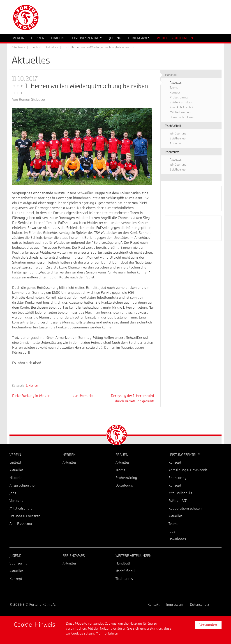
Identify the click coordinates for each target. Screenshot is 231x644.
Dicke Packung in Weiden (31, 396)
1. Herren (32, 386)
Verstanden (208, 625)
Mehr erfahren (107, 633)
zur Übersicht (83, 396)
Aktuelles (52, 47)
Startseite (19, 47)
